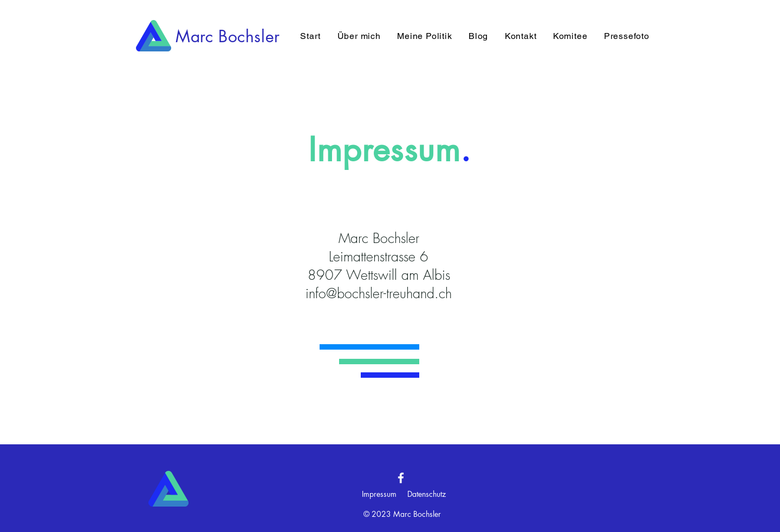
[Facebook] (401, 478)
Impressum (379, 494)
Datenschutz (427, 494)
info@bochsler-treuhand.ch (379, 293)
